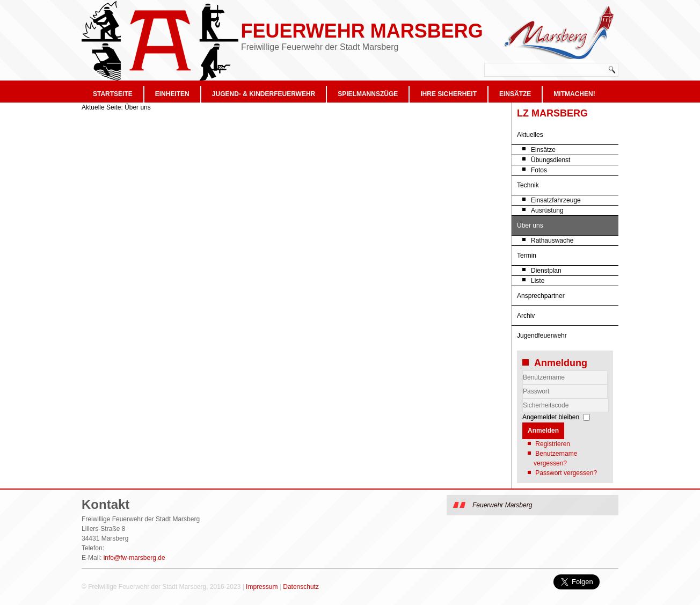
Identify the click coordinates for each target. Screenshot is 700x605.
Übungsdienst (550, 160)
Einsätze (515, 94)
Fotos (539, 170)
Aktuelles (530, 135)
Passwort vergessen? (566, 473)
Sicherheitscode (523, 399)
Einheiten (172, 94)
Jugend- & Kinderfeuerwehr (264, 94)
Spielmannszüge (368, 94)
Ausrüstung (547, 210)
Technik (528, 185)
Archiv (526, 316)
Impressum (262, 587)
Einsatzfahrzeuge (556, 200)
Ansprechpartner (541, 296)
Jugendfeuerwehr (542, 336)
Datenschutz (301, 587)
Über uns (530, 225)
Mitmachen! (574, 94)
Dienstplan (546, 271)
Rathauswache (552, 240)
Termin (527, 256)
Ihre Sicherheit (449, 94)
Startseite (113, 94)
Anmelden (543, 431)
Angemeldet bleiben (551, 417)
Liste (538, 281)
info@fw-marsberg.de (134, 558)
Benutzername (523, 385)
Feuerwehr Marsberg (362, 31)
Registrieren (553, 444)
